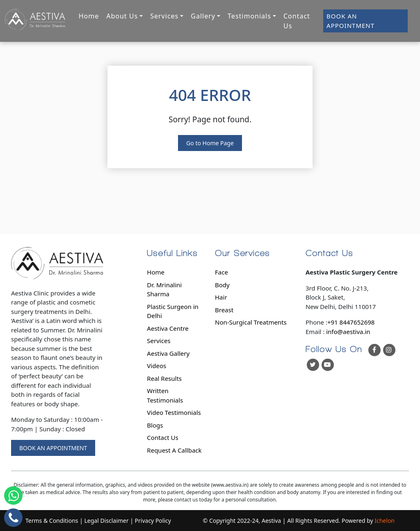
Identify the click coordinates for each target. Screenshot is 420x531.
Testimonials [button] (249, 16)
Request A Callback (174, 450)
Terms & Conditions (52, 521)
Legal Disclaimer (107, 521)
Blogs (155, 425)
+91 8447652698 (351, 322)
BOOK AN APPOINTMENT (350, 21)
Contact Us (297, 21)
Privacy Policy (153, 521)
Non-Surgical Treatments (251, 322)
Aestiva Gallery (168, 353)
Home (89, 16)
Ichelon (385, 521)
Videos (156, 366)
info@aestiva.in (348, 332)
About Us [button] (122, 16)
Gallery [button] (203, 16)
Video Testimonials (174, 412)
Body (222, 285)
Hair (221, 297)
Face (221, 272)
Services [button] (164, 16)
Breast (224, 310)
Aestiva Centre (168, 328)
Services (159, 341)
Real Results (164, 378)
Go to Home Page (210, 143)
